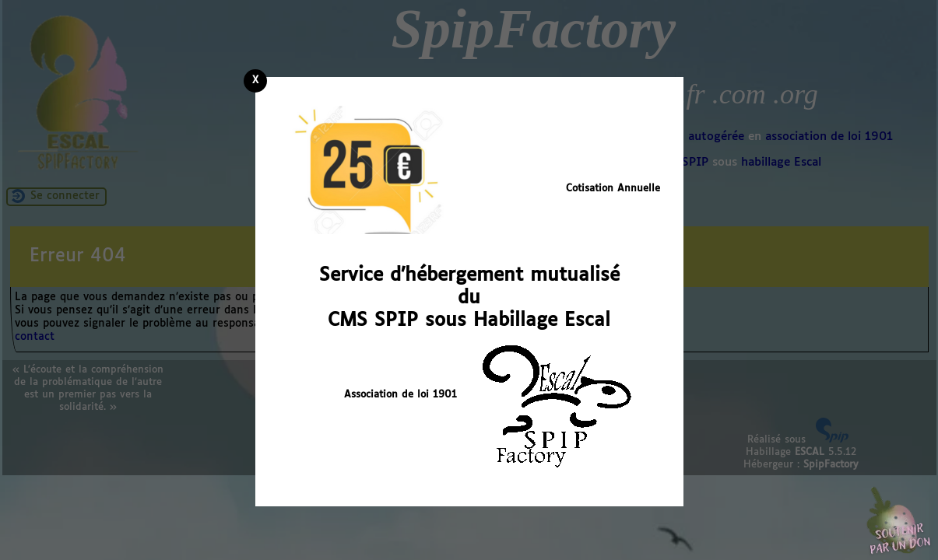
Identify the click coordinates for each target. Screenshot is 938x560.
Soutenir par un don (899, 521)
